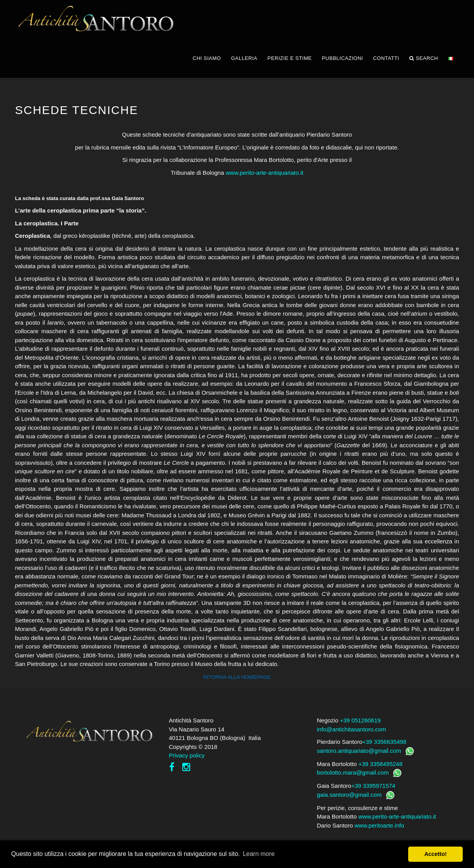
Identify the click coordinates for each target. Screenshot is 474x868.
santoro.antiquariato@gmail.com (359, 751)
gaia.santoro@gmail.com (349, 795)
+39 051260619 (360, 720)
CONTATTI (386, 58)
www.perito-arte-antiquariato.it (264, 173)
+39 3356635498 (384, 742)
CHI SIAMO (207, 58)
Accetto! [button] (435, 854)
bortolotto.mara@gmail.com (353, 772)
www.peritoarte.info (379, 825)
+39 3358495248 (380, 764)
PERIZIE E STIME (290, 58)
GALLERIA (244, 58)
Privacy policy (187, 755)
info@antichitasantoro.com (352, 729)
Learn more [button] (259, 854)
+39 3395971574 (373, 786)
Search (424, 58)
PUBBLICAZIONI (342, 58)
